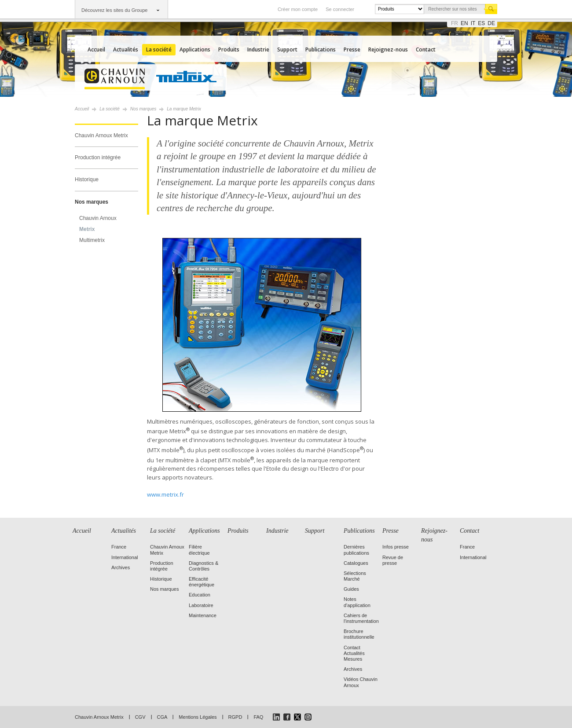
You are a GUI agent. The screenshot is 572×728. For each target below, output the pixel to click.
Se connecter (340, 9)
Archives (121, 567)
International (125, 557)
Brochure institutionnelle (359, 634)
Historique (87, 179)
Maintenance (203, 615)
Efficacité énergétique (202, 582)
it (473, 23)
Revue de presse (393, 560)
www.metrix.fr (165, 494)
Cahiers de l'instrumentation (361, 618)
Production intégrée (98, 157)
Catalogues (356, 563)
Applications (195, 49)
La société (159, 49)
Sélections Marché (355, 576)
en (464, 23)
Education (200, 595)
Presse (352, 49)
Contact (426, 49)
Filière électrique (199, 550)
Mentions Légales (198, 717)
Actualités (126, 49)
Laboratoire (201, 605)
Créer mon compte (298, 9)
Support (287, 49)
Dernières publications (356, 550)
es (481, 23)
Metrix (87, 229)
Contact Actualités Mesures (354, 653)
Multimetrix (92, 240)
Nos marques (92, 202)
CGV (140, 717)
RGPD (235, 717)
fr (455, 23)
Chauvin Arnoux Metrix (101, 135)
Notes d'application (357, 602)
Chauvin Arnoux (98, 218)
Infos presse (396, 547)
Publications (321, 49)
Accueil (96, 49)
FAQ (258, 717)
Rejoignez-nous (388, 49)
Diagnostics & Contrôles (203, 566)
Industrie (258, 49)
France (119, 547)
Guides (351, 589)
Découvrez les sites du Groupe (114, 10)
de (491, 23)
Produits (229, 49)
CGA (162, 717)
